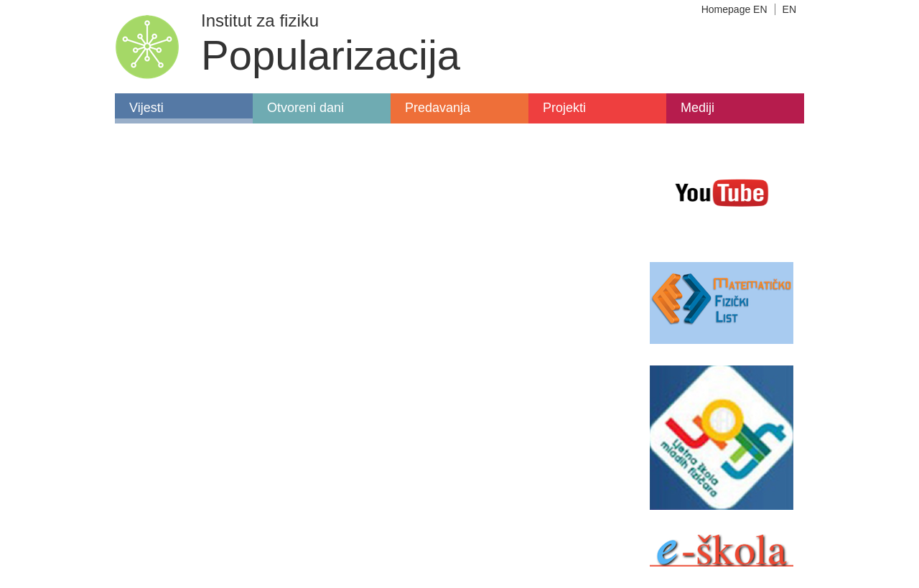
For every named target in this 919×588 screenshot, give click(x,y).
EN (789, 9)
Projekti (564, 108)
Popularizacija (331, 55)
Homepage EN (734, 9)
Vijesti (146, 108)
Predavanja (438, 108)
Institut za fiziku (260, 20)
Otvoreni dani (305, 108)
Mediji (698, 108)
